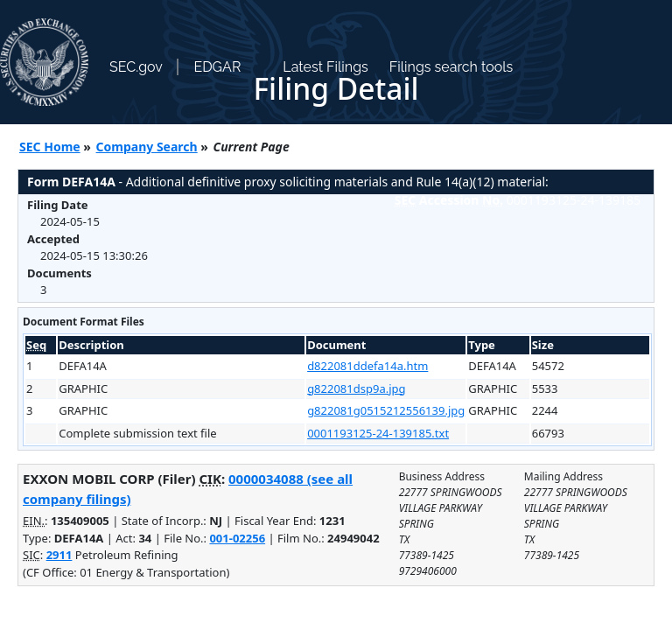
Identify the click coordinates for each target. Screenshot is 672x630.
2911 (59, 555)
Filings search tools (451, 67)
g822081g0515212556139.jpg (386, 410)
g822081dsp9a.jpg (356, 388)
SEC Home (50, 147)
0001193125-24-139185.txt (378, 433)
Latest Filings (325, 67)
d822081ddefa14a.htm (367, 366)
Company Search (147, 147)
